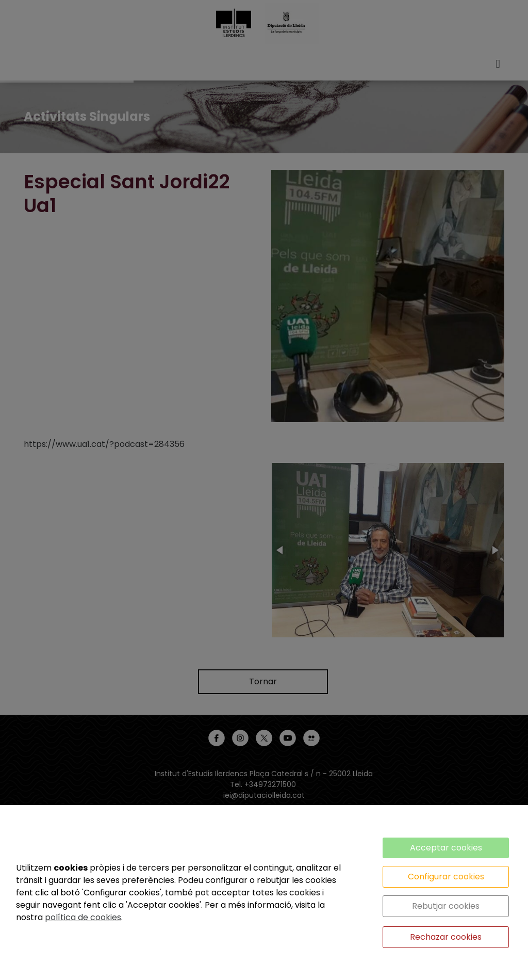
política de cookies (83, 917)
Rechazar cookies (446, 937)
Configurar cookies (446, 877)
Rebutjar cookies (446, 906)
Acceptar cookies (446, 848)
